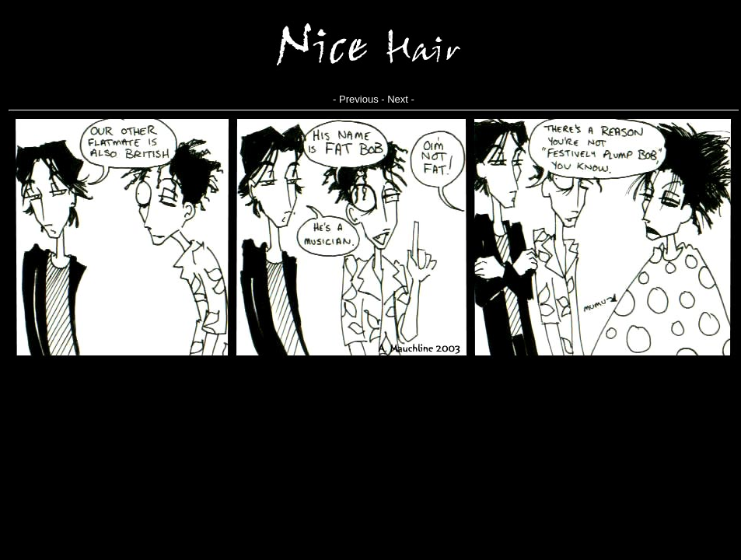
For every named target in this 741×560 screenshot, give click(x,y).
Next (398, 99)
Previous (359, 99)
